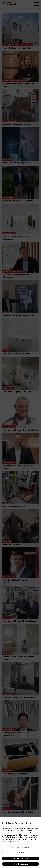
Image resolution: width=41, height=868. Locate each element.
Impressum (26, 847)
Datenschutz (16, 847)
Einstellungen (21, 853)
